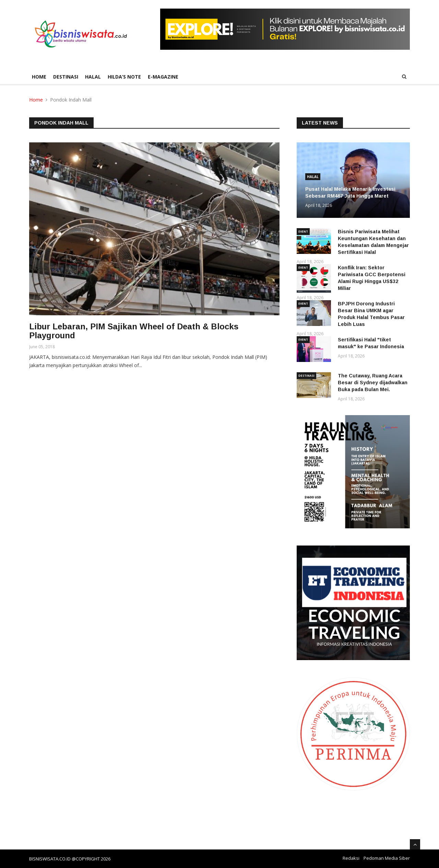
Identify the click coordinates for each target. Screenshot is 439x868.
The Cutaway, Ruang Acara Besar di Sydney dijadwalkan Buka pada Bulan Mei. (373, 383)
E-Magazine (163, 77)
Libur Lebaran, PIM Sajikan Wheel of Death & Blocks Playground (134, 331)
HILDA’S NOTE (124, 77)
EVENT (303, 231)
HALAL (93, 77)
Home (39, 77)
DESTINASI (66, 77)
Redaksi (351, 858)
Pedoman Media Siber (387, 858)
